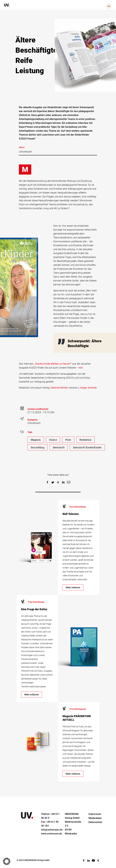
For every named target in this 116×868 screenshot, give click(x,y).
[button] (48, 482)
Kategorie (32, 420)
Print (68, 440)
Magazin (36, 440)
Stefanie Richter (59, 388)
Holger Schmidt (88, 388)
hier (81, 368)
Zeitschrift (59, 447)
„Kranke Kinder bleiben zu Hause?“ (53, 364)
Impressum (95, 814)
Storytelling (37, 447)
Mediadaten (95, 818)
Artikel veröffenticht (38, 409)
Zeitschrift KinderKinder (87, 447)
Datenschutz (95, 822)
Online (53, 440)
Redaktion (85, 440)
